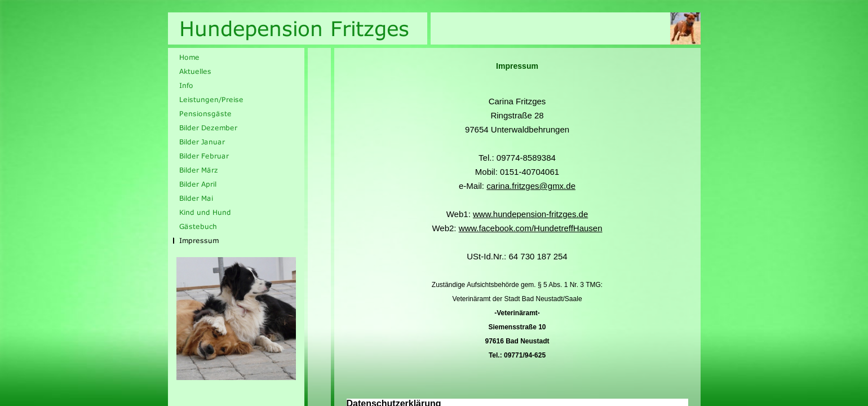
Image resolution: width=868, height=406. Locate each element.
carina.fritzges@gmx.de (531, 186)
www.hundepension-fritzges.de (530, 214)
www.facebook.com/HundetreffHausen (531, 228)
